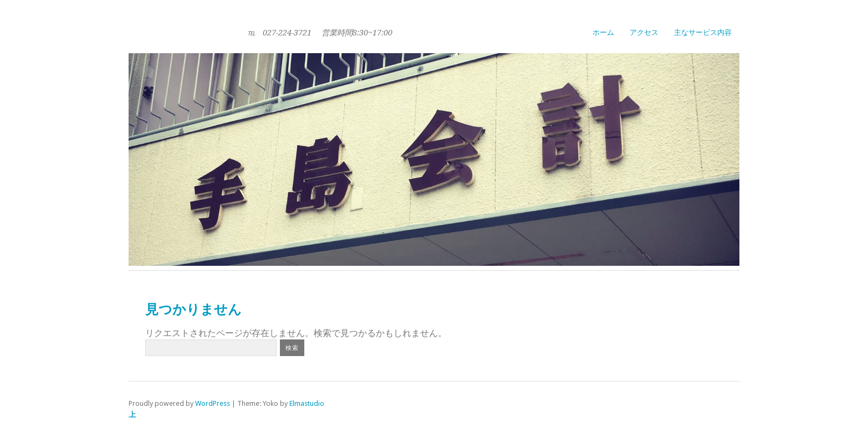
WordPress (213, 403)
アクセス (644, 32)
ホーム (603, 32)
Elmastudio (307, 403)
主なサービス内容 (703, 32)
